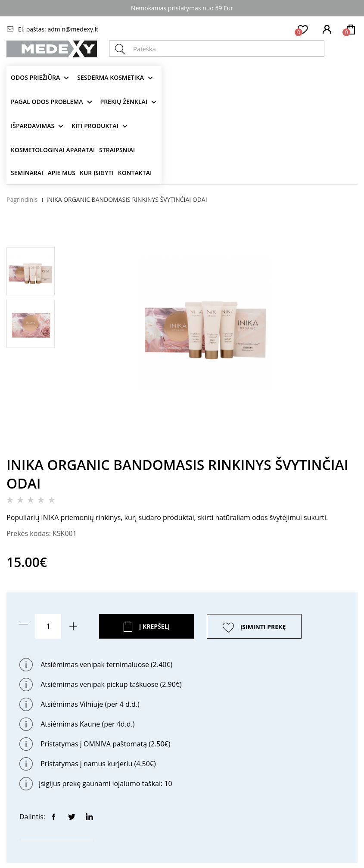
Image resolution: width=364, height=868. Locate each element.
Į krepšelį (155, 626)
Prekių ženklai (124, 102)
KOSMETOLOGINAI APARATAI (53, 150)
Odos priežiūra (35, 77)
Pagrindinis (22, 199)
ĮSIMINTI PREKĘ (263, 627)
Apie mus (61, 173)
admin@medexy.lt (73, 29)
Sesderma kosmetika (110, 77)
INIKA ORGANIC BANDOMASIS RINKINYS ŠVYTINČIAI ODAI (127, 199)
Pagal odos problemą (47, 102)
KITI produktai (95, 126)
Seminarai (27, 173)
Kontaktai (135, 173)
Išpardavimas (33, 126)
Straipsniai (117, 150)
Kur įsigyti (97, 173)
